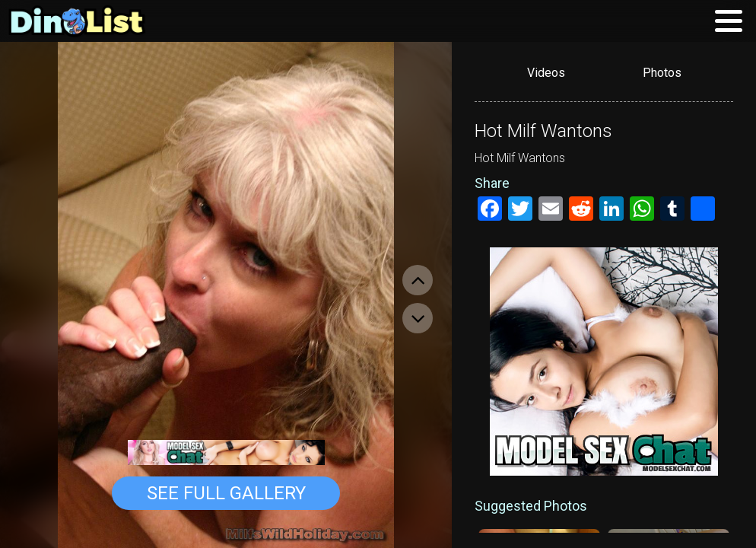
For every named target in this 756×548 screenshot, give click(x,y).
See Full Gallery (226, 493)
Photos (662, 73)
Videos (546, 73)
